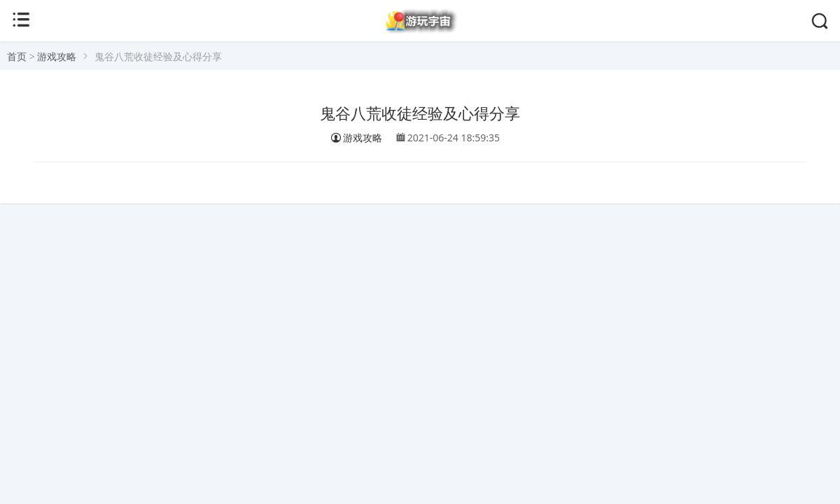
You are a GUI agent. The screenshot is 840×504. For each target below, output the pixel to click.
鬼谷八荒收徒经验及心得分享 (420, 114)
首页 (17, 56)
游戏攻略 (57, 56)
